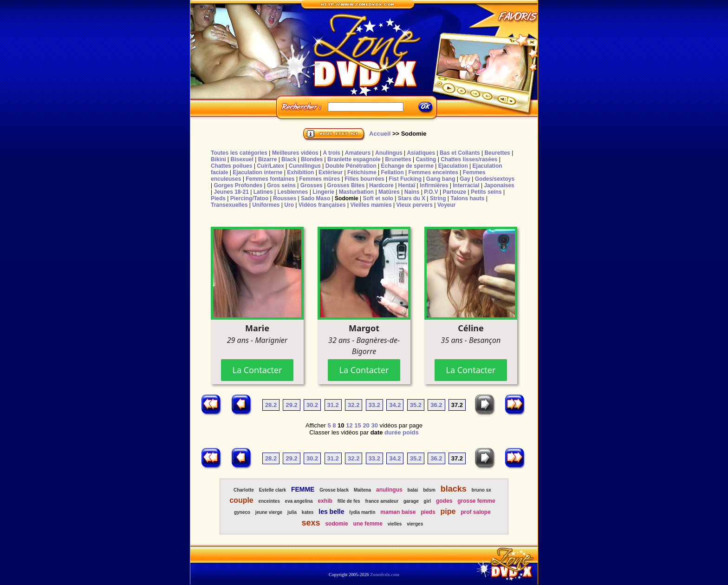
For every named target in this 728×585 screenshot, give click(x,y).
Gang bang (441, 179)
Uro (289, 205)
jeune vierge (269, 512)
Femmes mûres (319, 179)
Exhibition (300, 172)
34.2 (395, 405)
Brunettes (398, 159)
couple (241, 500)
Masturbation (356, 192)
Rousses (285, 198)
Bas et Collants (460, 153)
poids (411, 432)
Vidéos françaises (322, 205)
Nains (412, 192)
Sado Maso (315, 198)
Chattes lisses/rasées (469, 159)
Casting (426, 159)
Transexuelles (229, 205)
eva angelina (299, 501)
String (438, 198)
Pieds (218, 198)
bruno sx (481, 490)
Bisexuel (242, 159)
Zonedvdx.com (385, 575)
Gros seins (281, 185)
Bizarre (268, 159)
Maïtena (362, 490)
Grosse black (334, 490)
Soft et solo (378, 198)
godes (444, 501)
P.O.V (431, 192)
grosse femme (476, 501)
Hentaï (407, 185)
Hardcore (381, 185)
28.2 (271, 405)
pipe (448, 511)
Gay (465, 179)
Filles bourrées (364, 179)
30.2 (312, 405)
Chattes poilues (231, 166)
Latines (263, 192)
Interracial (466, 185)
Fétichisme (362, 172)
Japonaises (499, 185)
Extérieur (331, 172)
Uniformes (266, 205)
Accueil (380, 134)
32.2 (354, 405)
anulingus (389, 490)
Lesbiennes (292, 192)
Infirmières (434, 185)
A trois (331, 153)
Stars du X (412, 198)
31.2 (333, 405)
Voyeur (447, 205)
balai (413, 490)
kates (308, 512)
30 (374, 425)
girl (428, 501)
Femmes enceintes (433, 172)
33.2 (374, 405)
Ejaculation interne (257, 172)
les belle (331, 512)
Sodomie (347, 198)
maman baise (398, 512)
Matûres (389, 192)
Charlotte (244, 490)
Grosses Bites (346, 185)
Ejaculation (453, 166)
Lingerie (323, 192)
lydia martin (362, 512)
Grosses (312, 185)
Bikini (218, 159)
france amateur (382, 501)
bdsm (429, 490)
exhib (325, 501)
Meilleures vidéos (295, 153)
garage (411, 501)
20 (366, 425)
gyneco (242, 512)
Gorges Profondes (238, 185)
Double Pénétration (351, 166)
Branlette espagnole (354, 159)
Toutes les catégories (239, 153)
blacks (454, 489)
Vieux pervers (414, 205)
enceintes (269, 501)
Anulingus (389, 153)
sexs (311, 523)
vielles (395, 524)
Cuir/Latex (270, 166)
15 (357, 425)
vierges (415, 524)
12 (349, 425)
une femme (368, 524)
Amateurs (358, 153)
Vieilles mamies (371, 205)
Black (289, 159)
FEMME (303, 489)
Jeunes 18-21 (231, 192)
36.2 (436, 405)
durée (393, 432)
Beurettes (497, 153)
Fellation (392, 172)
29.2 (291, 405)
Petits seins (486, 192)
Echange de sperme (407, 166)
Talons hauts (467, 198)
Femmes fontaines (270, 179)
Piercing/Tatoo (249, 198)
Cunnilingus (305, 166)
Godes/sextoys (495, 179)
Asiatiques (421, 153)
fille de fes (349, 501)
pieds (428, 512)
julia (292, 512)
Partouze (454, 192)
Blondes (312, 159)
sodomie (336, 524)
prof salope (476, 512)
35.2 (416, 405)
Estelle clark (273, 490)
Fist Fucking (405, 179)
